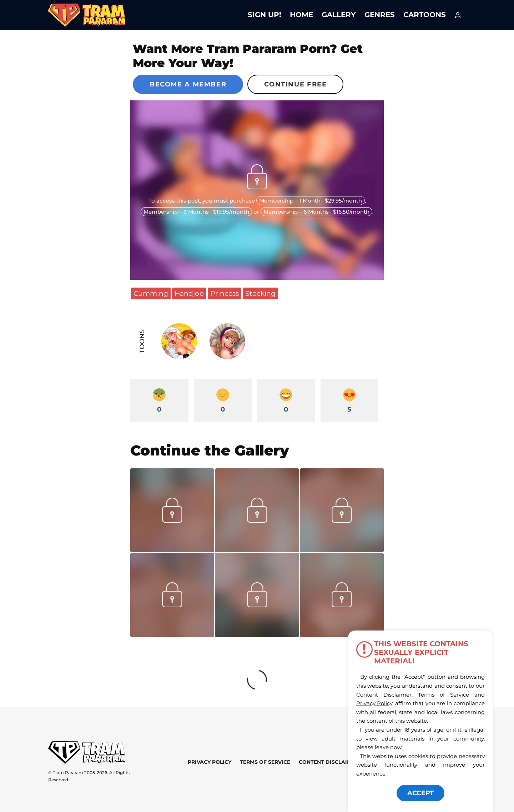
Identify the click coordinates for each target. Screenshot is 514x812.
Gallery (339, 15)
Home (301, 15)
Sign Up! (264, 15)
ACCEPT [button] (420, 793)
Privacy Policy (210, 762)
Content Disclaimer (329, 762)
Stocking (260, 293)
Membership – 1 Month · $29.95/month (311, 201)
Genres (380, 15)
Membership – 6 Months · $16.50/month (316, 212)
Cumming (151, 293)
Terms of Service (265, 762)
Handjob (189, 293)
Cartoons (425, 15)
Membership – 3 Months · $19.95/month (196, 212)
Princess (225, 293)
